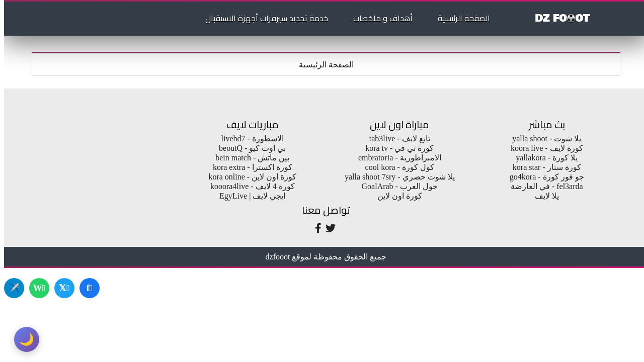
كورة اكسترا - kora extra (249, 167)
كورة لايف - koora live (543, 148)
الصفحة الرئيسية (460, 18)
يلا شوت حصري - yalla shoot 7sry (396, 177)
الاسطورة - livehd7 (249, 139)
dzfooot (274, 257)
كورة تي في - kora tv (395, 148)
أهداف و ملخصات (379, 18)
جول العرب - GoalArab (396, 186)
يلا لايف (543, 196)
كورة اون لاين (396, 196)
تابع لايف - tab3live (396, 139)
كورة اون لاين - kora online (248, 177)
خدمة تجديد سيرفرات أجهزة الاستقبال (263, 18)
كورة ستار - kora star (543, 167)
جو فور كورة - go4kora (543, 177)
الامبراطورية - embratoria (396, 158)
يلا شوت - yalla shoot (543, 139)
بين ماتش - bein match (248, 158)
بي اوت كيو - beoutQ (248, 148)
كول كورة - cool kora (396, 167)
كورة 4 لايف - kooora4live (249, 186)
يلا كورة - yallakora (543, 158)
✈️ (10, 288)
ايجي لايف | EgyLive (248, 196)
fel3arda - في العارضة (543, 186)
